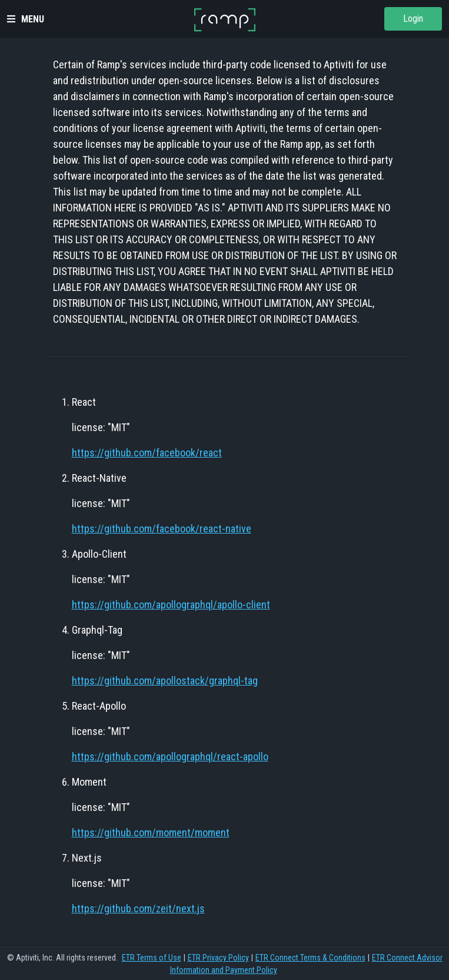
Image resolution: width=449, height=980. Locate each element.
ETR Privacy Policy (218, 958)
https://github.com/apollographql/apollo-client (171, 605)
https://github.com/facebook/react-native (162, 529)
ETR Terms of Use (152, 958)
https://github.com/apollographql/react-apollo (170, 756)
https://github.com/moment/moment (151, 832)
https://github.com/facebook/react (147, 453)
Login (413, 19)
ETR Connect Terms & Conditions (310, 958)
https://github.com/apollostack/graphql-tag (165, 681)
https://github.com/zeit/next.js (138, 908)
